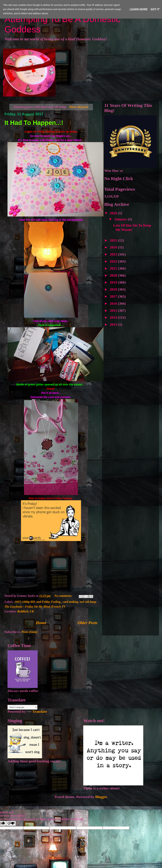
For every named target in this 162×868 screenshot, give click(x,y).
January (121, 219)
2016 (114, 303)
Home (41, 623)
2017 (114, 296)
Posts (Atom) (29, 632)
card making (70, 602)
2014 (114, 317)
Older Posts (88, 623)
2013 (114, 324)
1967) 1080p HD (25, 602)
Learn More (139, 9)
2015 (114, 310)
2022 (114, 261)
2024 (114, 247)
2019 (114, 282)
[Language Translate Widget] (22, 707)
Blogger (101, 797)
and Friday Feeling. (49, 602)
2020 (114, 275)
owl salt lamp (88, 602)
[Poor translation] (11, 823)
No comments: (64, 596)
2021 (114, 268)
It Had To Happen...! (34, 123)
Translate (37, 711)
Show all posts (79, 107)
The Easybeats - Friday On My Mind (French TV (35, 607)
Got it (155, 9)
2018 (114, 289)
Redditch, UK (26, 611)
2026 (114, 213)
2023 (114, 254)
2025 (114, 240)
